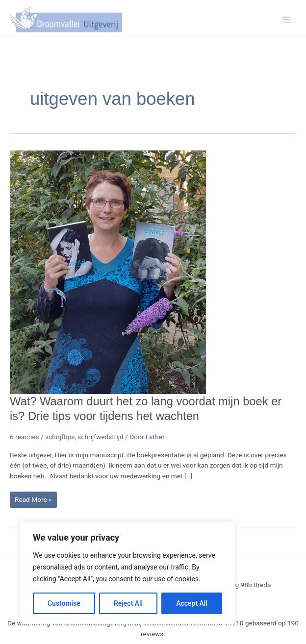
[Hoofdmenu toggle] (287, 19)
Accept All (192, 603)
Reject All (128, 603)
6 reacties (25, 437)
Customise (64, 603)
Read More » (33, 502)
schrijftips (60, 437)
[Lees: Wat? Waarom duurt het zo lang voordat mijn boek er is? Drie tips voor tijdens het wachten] (108, 272)
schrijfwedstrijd (100, 437)
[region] (127, 573)
